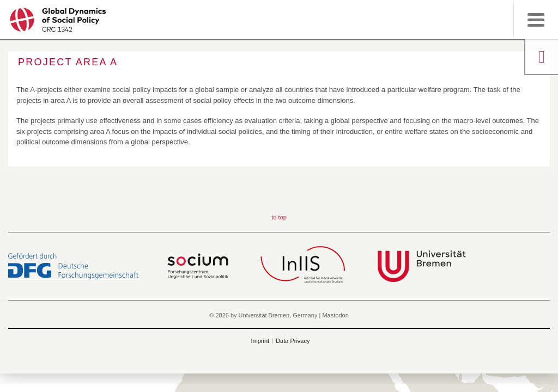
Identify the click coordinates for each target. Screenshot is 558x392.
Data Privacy (293, 341)
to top (279, 217)
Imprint (260, 341)
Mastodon (335, 315)
